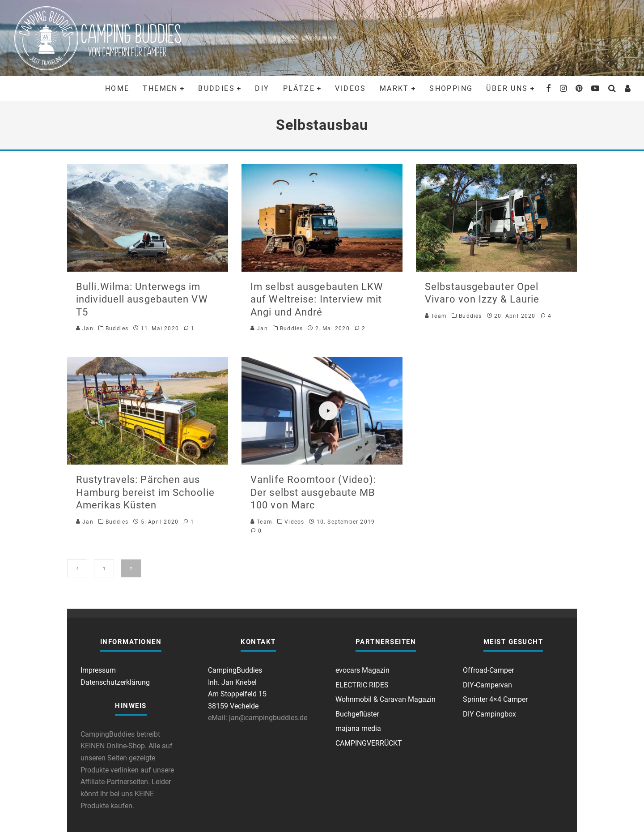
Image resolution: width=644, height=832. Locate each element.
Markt (394, 88)
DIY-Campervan (487, 685)
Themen (160, 88)
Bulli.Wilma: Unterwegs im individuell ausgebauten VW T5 (142, 299)
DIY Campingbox (489, 714)
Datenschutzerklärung (115, 682)
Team (436, 316)
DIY (262, 88)
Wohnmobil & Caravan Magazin (386, 699)
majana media (358, 728)
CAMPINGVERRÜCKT (369, 743)
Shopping (451, 88)
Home (117, 88)
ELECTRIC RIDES (362, 685)
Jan (85, 329)
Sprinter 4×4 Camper (495, 699)
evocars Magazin (362, 670)
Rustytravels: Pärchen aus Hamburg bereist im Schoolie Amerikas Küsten (145, 492)
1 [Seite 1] (104, 569)
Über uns (507, 88)
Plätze (299, 88)
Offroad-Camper (488, 670)
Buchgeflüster (357, 714)
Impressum (98, 670)
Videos (350, 88)
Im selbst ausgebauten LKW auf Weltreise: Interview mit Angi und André (317, 299)
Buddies (216, 88)
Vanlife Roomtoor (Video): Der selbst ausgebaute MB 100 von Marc (314, 492)
